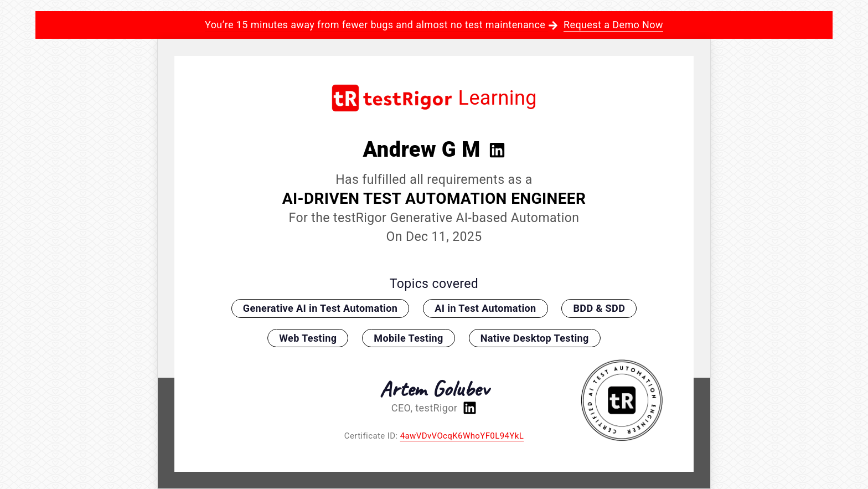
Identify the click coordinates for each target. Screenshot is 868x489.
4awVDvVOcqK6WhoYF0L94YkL (462, 436)
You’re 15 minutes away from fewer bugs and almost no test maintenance (434, 25)
